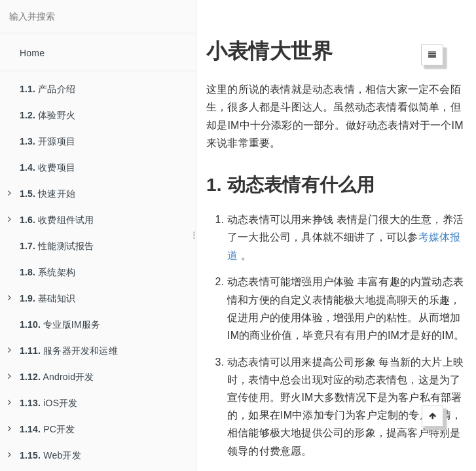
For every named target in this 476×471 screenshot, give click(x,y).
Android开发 (51, 377)
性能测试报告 (57, 246)
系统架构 (47, 272)
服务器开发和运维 (63, 351)
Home (32, 53)
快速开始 (42, 194)
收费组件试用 (51, 220)
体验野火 (47, 115)
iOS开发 (43, 403)
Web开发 (45, 455)
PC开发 (41, 429)
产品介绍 (47, 89)
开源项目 (47, 141)
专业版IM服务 (60, 324)
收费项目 (47, 167)
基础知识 (42, 298)
